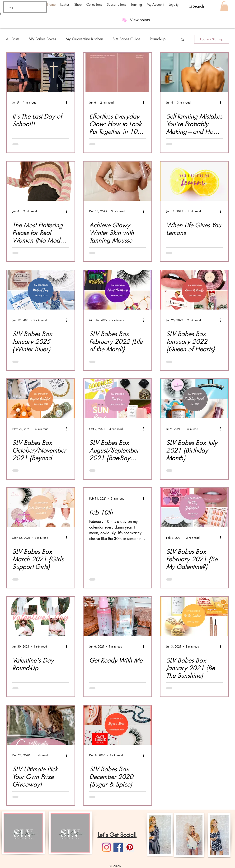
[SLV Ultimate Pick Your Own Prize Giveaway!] (41, 725)
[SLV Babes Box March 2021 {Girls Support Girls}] (41, 508)
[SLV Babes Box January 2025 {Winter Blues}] (41, 290)
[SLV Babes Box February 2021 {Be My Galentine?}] (194, 508)
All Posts (13, 39)
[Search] (199, 6)
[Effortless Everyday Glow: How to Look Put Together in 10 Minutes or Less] (117, 72)
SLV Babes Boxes (42, 39)
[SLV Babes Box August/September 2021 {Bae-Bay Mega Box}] (117, 399)
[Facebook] (118, 847)
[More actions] (68, 103)
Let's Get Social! (117, 835)
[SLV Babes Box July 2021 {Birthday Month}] (194, 399)
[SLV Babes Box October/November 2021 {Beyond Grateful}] (41, 399)
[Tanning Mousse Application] (117, 181)
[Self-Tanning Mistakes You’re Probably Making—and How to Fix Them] (194, 72)
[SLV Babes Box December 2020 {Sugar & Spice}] (117, 725)
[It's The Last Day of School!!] (41, 72)
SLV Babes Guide (126, 39)
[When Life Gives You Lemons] (194, 181)
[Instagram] (106, 847)
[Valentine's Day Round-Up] (41, 616)
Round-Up (158, 39)
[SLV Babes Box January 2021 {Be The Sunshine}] (194, 616)
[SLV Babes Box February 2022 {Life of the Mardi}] (117, 290)
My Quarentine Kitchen (84, 39)
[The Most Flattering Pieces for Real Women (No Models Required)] (41, 181)
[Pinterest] (130, 847)
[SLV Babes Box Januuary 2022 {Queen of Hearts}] (194, 290)
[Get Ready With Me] (117, 616)
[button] (65, 4)
